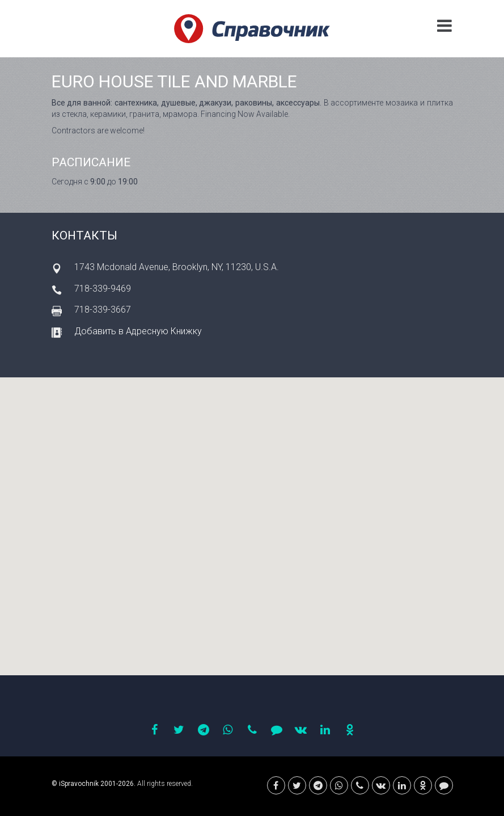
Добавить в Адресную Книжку (138, 331)
